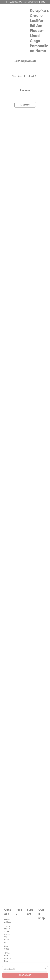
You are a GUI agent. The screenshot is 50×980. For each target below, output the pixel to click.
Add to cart (25, 975)
